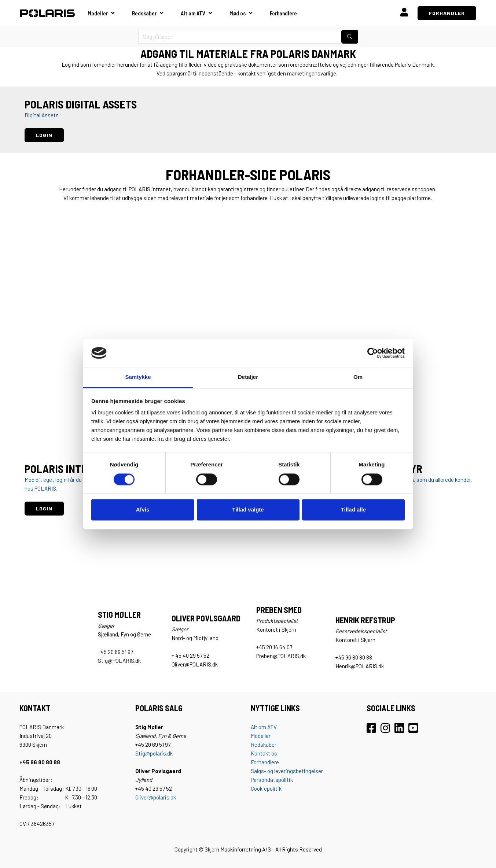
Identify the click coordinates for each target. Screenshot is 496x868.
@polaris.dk (162, 797)
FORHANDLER (447, 13)
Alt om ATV (193, 13)
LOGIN (44, 135)
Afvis (143, 510)
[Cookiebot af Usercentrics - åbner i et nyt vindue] (373, 353)
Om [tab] (358, 377)
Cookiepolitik (266, 788)
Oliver (142, 797)
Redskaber (144, 13)
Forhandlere (283, 13)
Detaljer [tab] (248, 377)
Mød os (238, 13)
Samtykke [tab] (138, 377)
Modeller (98, 13)
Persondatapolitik (272, 780)
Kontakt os (264, 753)
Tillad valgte (248, 510)
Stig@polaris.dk (154, 753)
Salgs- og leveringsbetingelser (287, 771)
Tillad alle (353, 510)
